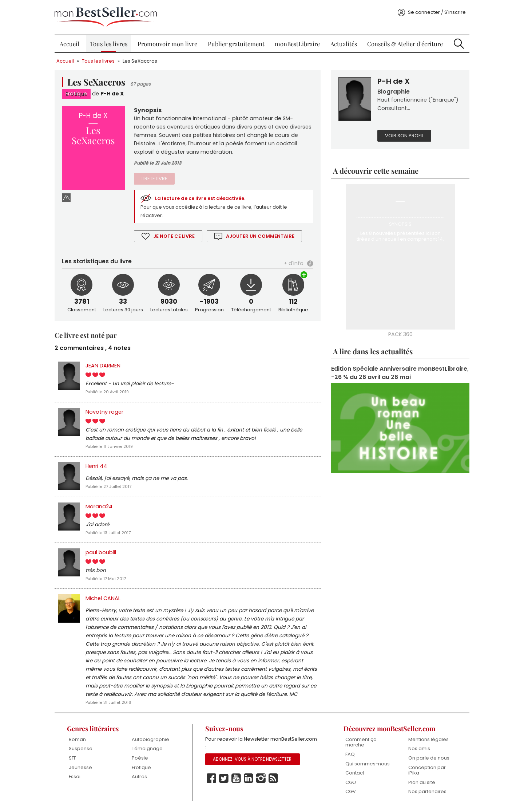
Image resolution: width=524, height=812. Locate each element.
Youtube (236, 779)
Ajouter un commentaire (260, 236)
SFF (72, 758)
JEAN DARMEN (103, 366)
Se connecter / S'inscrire (437, 12)
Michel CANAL (103, 598)
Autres (139, 776)
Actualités (344, 44)
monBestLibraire (297, 44)
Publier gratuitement (236, 44)
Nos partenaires (427, 791)
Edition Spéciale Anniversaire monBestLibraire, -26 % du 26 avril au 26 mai (400, 373)
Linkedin (249, 779)
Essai (75, 776)
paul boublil (101, 552)
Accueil (70, 44)
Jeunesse (80, 767)
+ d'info (294, 263)
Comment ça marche (361, 742)
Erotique (76, 94)
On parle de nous (429, 758)
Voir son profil (404, 136)
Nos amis (419, 748)
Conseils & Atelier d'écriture (405, 44)
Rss (273, 779)
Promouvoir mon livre (167, 44)
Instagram (261, 779)
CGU (351, 782)
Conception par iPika (427, 770)
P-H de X (112, 94)
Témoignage (147, 748)
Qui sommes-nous (368, 764)
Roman (77, 739)
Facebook (211, 779)
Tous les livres (109, 44)
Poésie (140, 758)
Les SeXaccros (140, 61)
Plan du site (422, 782)
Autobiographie (150, 739)
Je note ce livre (174, 236)
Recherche (459, 44)
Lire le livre (154, 179)
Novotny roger (104, 412)
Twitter (224, 779)
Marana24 (99, 506)
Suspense (81, 748)
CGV (351, 791)
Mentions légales (428, 739)
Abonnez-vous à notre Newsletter (252, 759)
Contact (355, 773)
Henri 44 (96, 466)
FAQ (350, 754)
